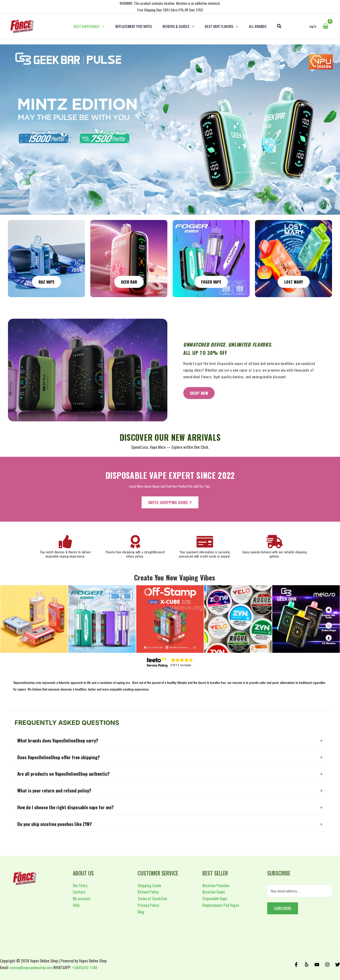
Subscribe (283, 908)
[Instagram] (327, 965)
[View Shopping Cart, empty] (326, 26)
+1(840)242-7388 (91, 967)
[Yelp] (307, 965)
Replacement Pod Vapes (221, 904)
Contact (79, 891)
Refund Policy (148, 891)
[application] (108, 26)
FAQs (76, 904)
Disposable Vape (215, 898)
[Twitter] (338, 965)
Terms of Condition (152, 898)
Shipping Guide (149, 885)
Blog (141, 911)
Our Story (80, 885)
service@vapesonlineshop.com (33, 967)
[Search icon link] (271, 26)
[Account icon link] (313, 26)
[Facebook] (296, 965)
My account (82, 898)
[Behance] (317, 965)
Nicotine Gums (214, 891)
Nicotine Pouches (216, 885)
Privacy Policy (148, 904)
